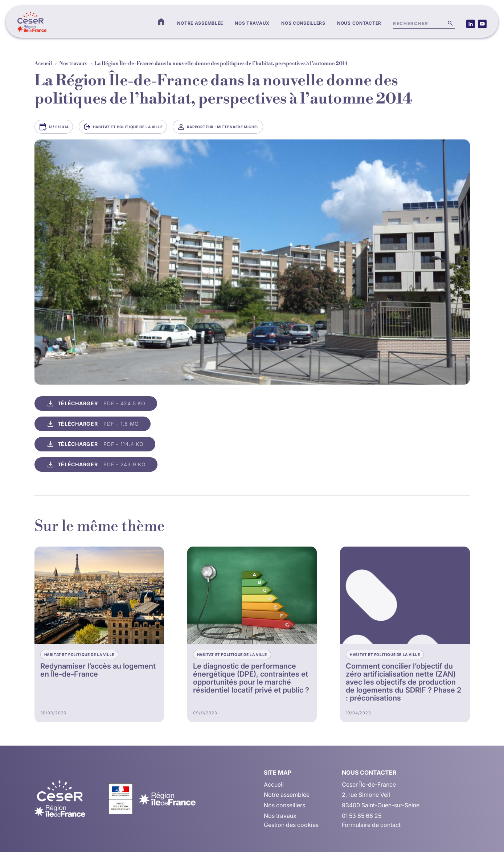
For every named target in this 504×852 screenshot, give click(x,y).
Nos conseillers (303, 23)
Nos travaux (252, 23)
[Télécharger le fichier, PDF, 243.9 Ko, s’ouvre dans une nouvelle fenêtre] (96, 464)
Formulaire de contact (371, 825)
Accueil (43, 64)
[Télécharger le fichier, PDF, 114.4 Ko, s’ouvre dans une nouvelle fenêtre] (95, 444)
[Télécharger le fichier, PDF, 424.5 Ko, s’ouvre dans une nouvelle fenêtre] (96, 403)
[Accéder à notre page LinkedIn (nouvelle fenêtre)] (471, 24)
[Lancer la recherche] (450, 23)
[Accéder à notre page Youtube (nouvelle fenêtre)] (482, 24)
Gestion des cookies (291, 825)
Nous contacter (359, 23)
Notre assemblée (200, 23)
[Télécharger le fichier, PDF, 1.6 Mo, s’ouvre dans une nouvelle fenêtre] (93, 424)
